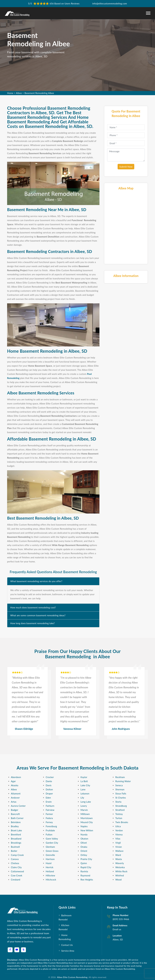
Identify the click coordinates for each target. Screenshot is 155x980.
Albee (19, 93)
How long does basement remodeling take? (33, 623)
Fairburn (50, 806)
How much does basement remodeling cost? (33, 607)
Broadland (16, 839)
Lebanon (85, 793)
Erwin (49, 802)
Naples (84, 826)
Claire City (16, 867)
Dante (49, 781)
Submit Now (126, 167)
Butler (14, 851)
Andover (15, 798)
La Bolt (84, 781)
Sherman (120, 789)
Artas (14, 802)
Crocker (50, 777)
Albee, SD (118, 939)
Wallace (119, 851)
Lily (82, 798)
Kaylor (84, 777)
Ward (118, 855)
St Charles (121, 798)
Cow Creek (17, 875)
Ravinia (84, 871)
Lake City (85, 785)
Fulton (49, 834)
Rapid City (86, 867)
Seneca (119, 785)
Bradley (15, 826)
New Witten (87, 830)
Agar (13, 781)
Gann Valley (52, 839)
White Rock (121, 871)
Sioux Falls (121, 793)
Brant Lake (16, 830)
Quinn (84, 863)
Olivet (84, 843)
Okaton (84, 839)
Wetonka (120, 867)
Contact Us (67, 945)
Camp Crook (17, 855)
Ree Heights (87, 880)
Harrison (50, 859)
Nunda (84, 834)
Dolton (49, 789)
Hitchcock (51, 880)
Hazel (49, 863)
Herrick (50, 867)
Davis (49, 785)
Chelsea (15, 863)
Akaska (15, 785)
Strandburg (121, 806)
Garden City (52, 843)
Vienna (119, 834)
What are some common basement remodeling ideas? (38, 615)
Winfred (120, 875)
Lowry (84, 806)
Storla (118, 802)
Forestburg (51, 826)
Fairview (50, 810)
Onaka (84, 847)
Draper (49, 793)
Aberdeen (16, 777)
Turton (119, 818)
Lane (83, 789)
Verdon (119, 830)
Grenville (50, 855)
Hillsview (50, 875)
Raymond (85, 875)
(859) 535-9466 (121, 919)
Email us (117, 929)
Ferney (49, 822)
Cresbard (16, 880)
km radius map (126, 227)
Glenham (50, 847)
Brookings (16, 843)
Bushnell (15, 847)
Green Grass (52, 851)
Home (10, 93)
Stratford (120, 810)
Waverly (120, 863)
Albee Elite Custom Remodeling (72, 977)
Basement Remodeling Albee (39, 93)
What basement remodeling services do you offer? (36, 581)
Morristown (87, 818)
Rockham (120, 777)
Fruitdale (50, 830)
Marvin (84, 810)
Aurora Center (18, 806)
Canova (15, 859)
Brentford (16, 834)
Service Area (68, 951)
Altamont (16, 793)
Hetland (50, 871)
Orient (84, 851)
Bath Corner (17, 818)
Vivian (119, 847)
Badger (15, 810)
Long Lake (86, 802)
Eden (48, 798)
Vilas (118, 839)
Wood (118, 880)
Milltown (85, 814)
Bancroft (15, 814)
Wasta (119, 859)
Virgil (118, 843)
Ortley (84, 855)
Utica (118, 826)
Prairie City (86, 859)
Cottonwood (17, 871)
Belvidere (16, 822)
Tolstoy (119, 814)
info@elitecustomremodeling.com (110, 3)
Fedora (49, 818)
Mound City (87, 822)
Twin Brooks (122, 822)
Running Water (123, 781)
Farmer (49, 814)
